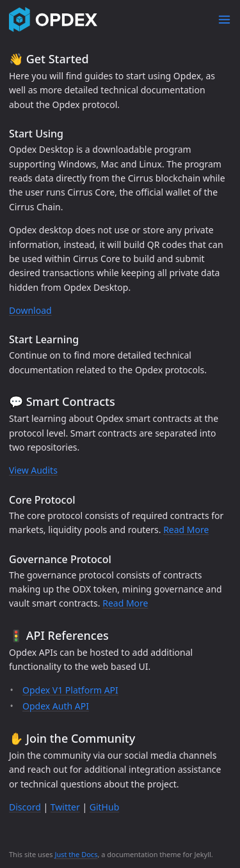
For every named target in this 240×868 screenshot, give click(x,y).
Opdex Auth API (56, 706)
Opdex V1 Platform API (70, 690)
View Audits (33, 470)
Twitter (65, 807)
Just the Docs (76, 854)
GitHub (105, 807)
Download (30, 310)
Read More (186, 530)
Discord (25, 807)
